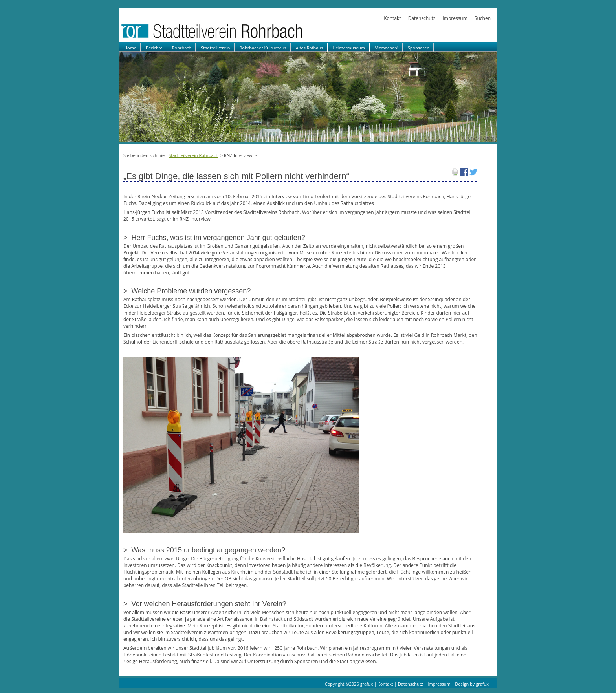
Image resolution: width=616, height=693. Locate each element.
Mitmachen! (386, 48)
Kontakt (392, 18)
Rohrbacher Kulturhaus (263, 48)
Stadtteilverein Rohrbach (193, 155)
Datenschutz (422, 18)
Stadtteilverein (215, 48)
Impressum (455, 18)
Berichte (154, 48)
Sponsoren (419, 48)
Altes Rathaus (310, 48)
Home (130, 48)
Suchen (483, 18)
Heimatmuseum (349, 48)
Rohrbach (182, 48)
